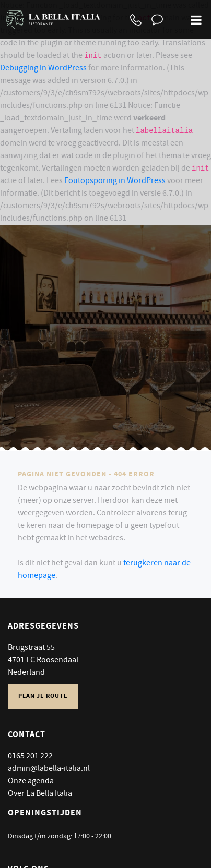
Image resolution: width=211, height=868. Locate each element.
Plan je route (43, 697)
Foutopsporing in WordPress (115, 182)
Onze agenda (31, 782)
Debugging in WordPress (43, 69)
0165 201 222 (30, 757)
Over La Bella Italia (40, 794)
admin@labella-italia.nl (49, 769)
